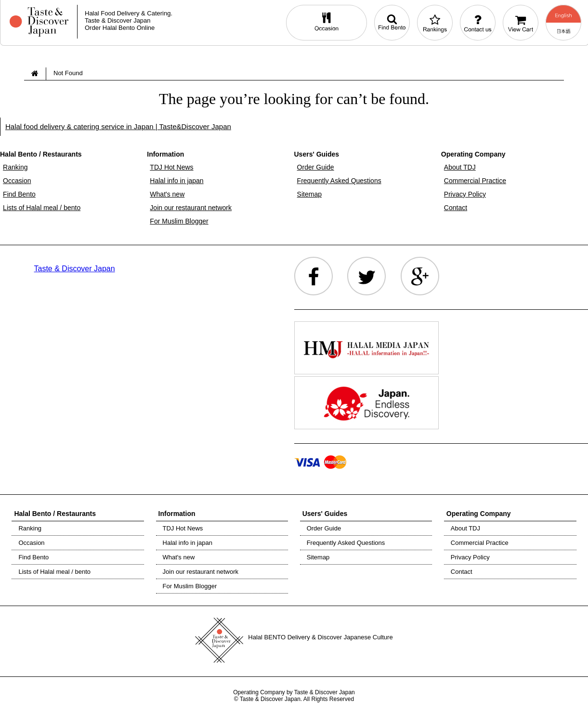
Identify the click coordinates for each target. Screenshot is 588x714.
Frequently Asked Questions (339, 181)
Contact (456, 208)
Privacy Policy (465, 194)
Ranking (15, 167)
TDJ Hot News (171, 167)
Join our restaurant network (191, 208)
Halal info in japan (176, 181)
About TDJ (460, 167)
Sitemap (309, 194)
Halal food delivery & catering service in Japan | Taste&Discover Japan (118, 126)
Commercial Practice (475, 181)
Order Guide (316, 167)
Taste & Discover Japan (75, 269)
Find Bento (19, 194)
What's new (167, 194)
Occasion (17, 181)
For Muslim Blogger (179, 221)
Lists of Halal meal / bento (42, 208)
